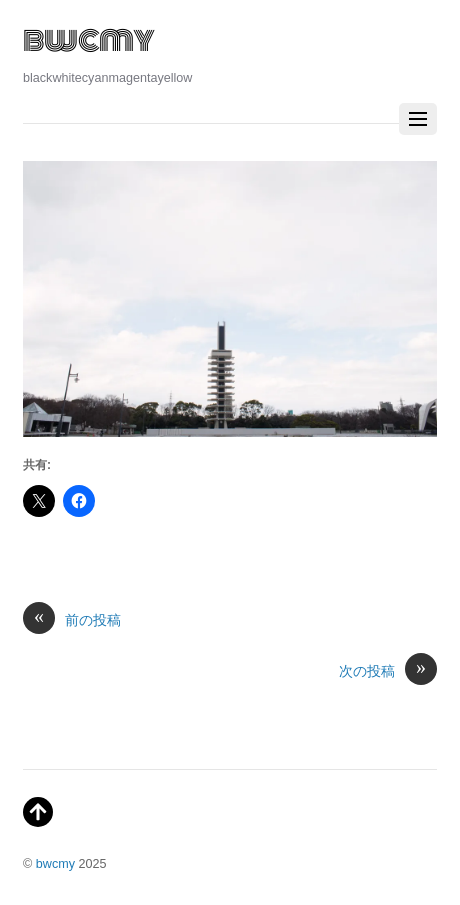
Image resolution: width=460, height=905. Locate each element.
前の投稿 (72, 620)
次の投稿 (388, 671)
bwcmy (55, 864)
